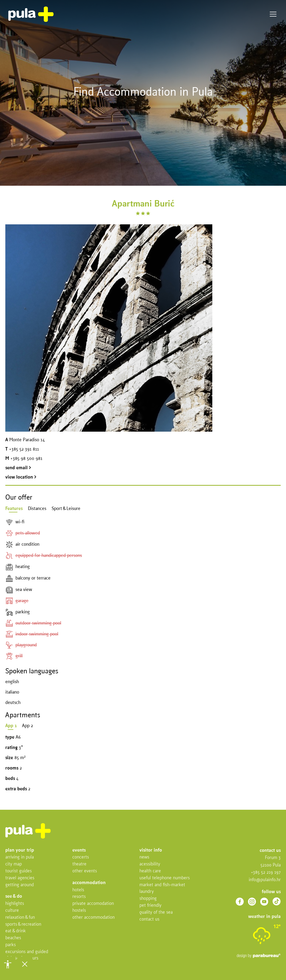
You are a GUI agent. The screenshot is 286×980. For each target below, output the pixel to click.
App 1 (11, 726)
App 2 (28, 726)
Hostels (79, 911)
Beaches (13, 938)
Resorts (79, 897)
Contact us (149, 919)
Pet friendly (150, 906)
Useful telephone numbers (165, 878)
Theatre (79, 864)
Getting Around (20, 885)
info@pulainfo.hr (265, 880)
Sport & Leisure (66, 509)
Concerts (81, 857)
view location (21, 477)
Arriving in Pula (20, 857)
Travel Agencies (20, 878)
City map (14, 864)
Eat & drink (16, 931)
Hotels (78, 890)
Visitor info (151, 850)
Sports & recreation (23, 924)
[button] (8, 964)
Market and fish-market (162, 885)
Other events (85, 871)
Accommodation (89, 883)
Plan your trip (20, 850)
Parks (11, 945)
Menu (273, 14)
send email (18, 468)
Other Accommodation (94, 918)
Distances (37, 509)
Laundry (147, 892)
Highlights (15, 904)
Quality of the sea (156, 912)
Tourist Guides (18, 871)
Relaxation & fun (20, 918)
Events (79, 850)
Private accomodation (93, 904)
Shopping (148, 899)
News (144, 857)
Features (14, 509)
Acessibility (150, 864)
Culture (12, 911)
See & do (14, 896)
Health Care (150, 871)
